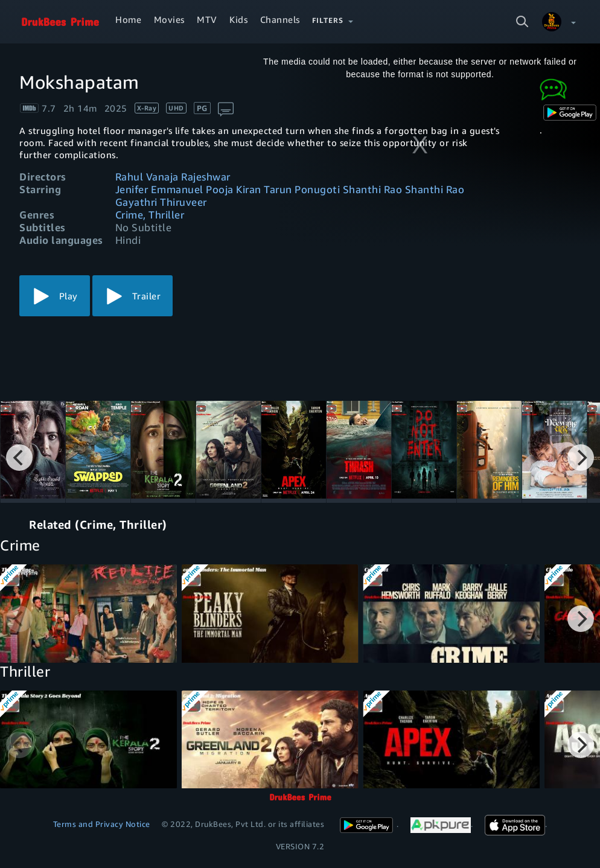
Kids (238, 19)
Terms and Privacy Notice (102, 824)
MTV (207, 19)
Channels (280, 19)
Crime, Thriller (150, 215)
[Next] (581, 458)
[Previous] (19, 458)
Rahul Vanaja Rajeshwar (173, 177)
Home (128, 19)
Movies (169, 19)
